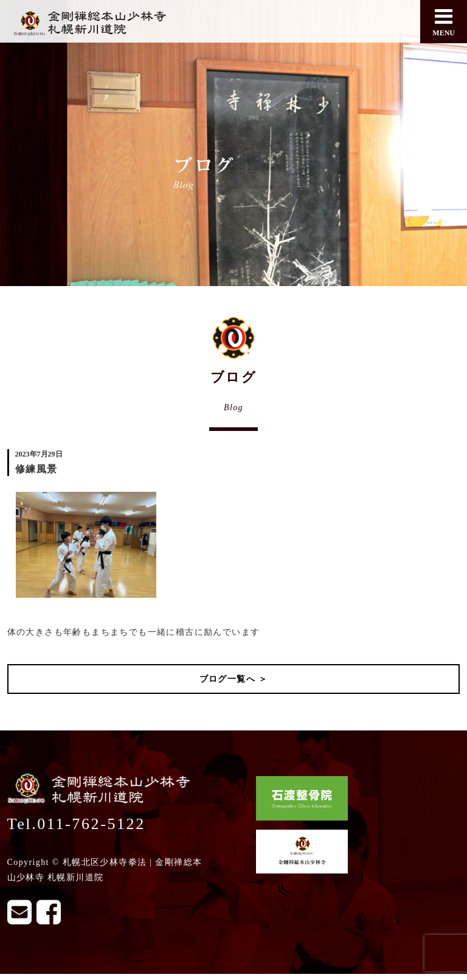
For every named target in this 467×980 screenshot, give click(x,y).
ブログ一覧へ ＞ (234, 679)
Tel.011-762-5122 (76, 824)
